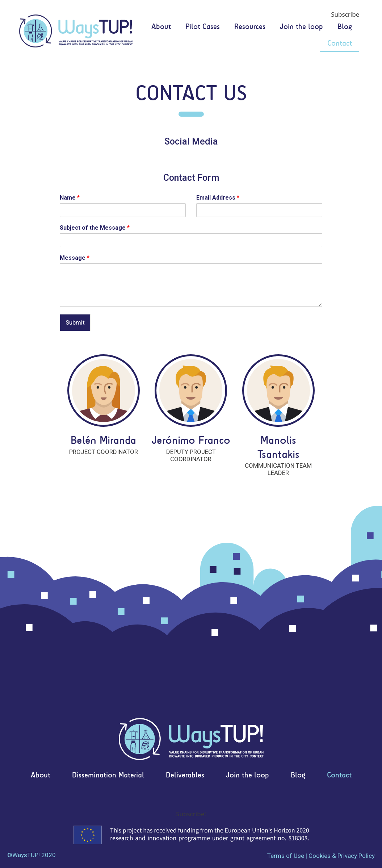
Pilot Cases (203, 27)
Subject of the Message (95, 228)
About (161, 27)
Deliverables (185, 775)
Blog (345, 27)
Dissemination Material (108, 775)
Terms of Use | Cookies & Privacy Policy (321, 856)
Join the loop (301, 27)
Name (70, 198)
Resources (250, 27)
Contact (340, 44)
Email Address (218, 198)
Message (75, 258)
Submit (75, 322)
